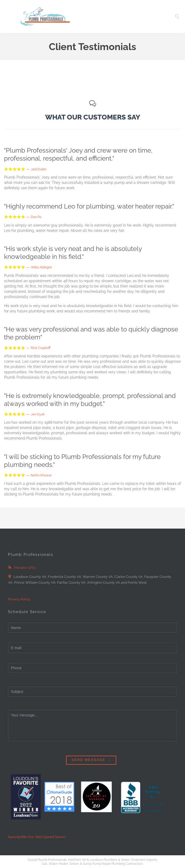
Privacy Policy (19, 599)
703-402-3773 (22, 567)
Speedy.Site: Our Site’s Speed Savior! (37, 837)
